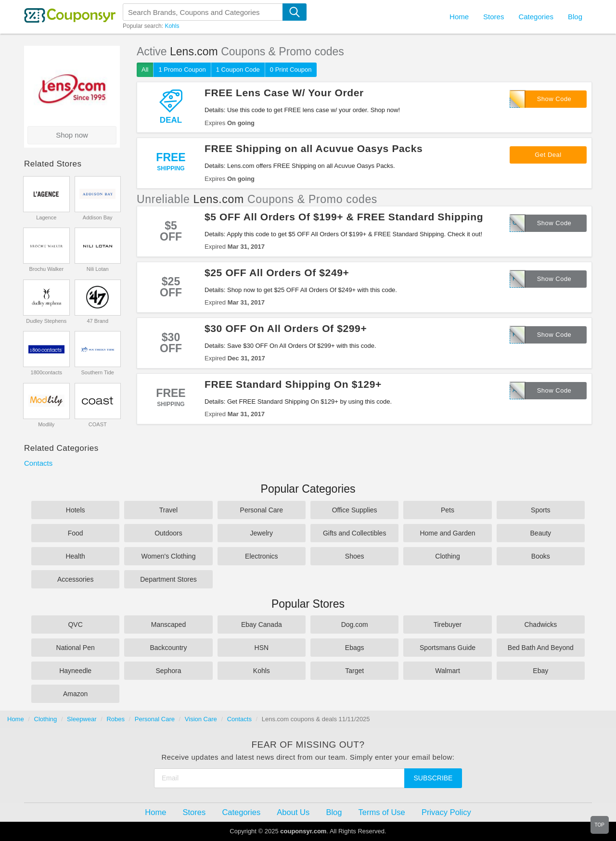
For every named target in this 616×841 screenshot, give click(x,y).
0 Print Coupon (291, 70)
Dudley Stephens (46, 321)
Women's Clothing (169, 556)
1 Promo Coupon (182, 70)
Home (16, 719)
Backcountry (168, 648)
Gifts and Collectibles (355, 533)
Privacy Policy (446, 812)
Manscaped (168, 624)
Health (75, 556)
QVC (75, 624)
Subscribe (433, 778)
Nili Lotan (98, 269)
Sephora (169, 671)
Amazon (75, 694)
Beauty (541, 533)
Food (76, 533)
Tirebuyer (448, 624)
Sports (540, 510)
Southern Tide (98, 372)
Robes (115, 719)
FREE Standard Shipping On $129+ (293, 384)
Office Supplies (355, 510)
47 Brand (97, 321)
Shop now (72, 135)
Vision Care (201, 719)
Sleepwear (82, 719)
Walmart (448, 671)
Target (354, 671)
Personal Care (262, 510)
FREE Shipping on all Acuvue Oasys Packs (314, 148)
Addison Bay (98, 217)
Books (541, 556)
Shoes (355, 556)
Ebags (355, 648)
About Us (293, 812)
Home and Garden (447, 533)
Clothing (447, 556)
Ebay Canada (262, 624)
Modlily (46, 424)
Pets (448, 510)
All (145, 70)
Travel (168, 510)
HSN (262, 648)
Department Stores (168, 579)
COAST (98, 424)
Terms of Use (382, 812)
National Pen (76, 648)
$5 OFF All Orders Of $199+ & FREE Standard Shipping (344, 217)
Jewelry (262, 533)
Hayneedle (75, 671)
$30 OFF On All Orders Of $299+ (286, 328)
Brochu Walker (46, 269)
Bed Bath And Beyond (541, 648)
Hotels (76, 510)
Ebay (540, 671)
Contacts (38, 463)
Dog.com (355, 624)
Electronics (261, 556)
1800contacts (46, 372)
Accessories (75, 579)
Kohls (172, 26)
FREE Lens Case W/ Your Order (284, 93)
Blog (575, 17)
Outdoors (168, 533)
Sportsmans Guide (448, 648)
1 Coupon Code (238, 70)
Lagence (46, 217)
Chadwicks (540, 624)
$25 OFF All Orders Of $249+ (277, 273)
